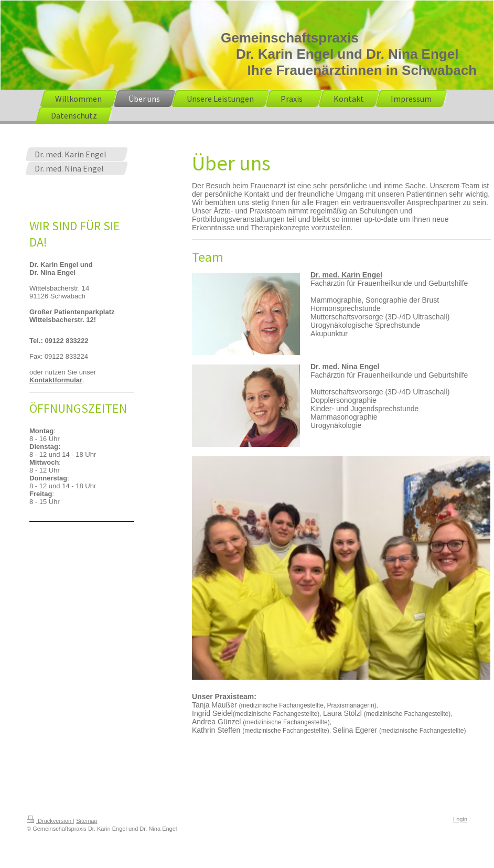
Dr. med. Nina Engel (345, 367)
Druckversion (50, 821)
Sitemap (87, 821)
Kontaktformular (56, 380)
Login (460, 819)
